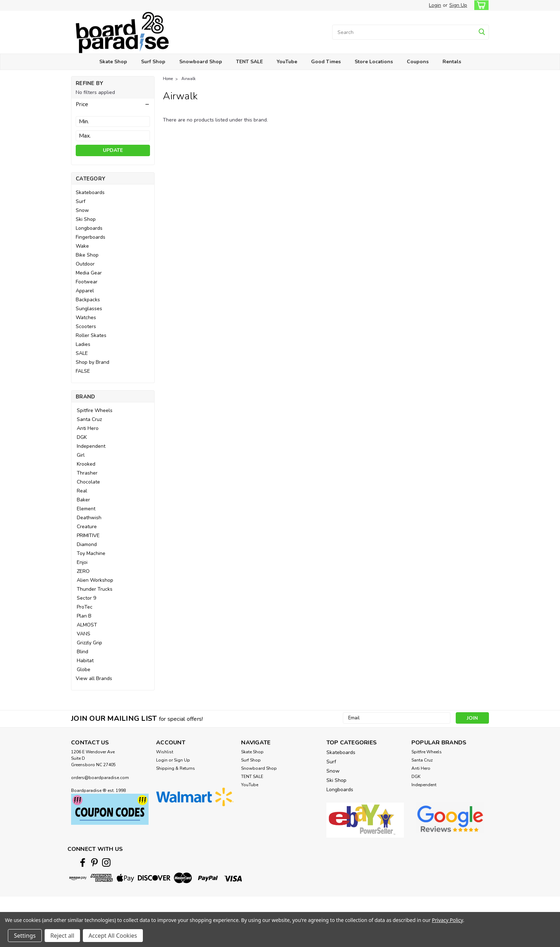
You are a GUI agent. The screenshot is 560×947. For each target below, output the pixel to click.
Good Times (326, 62)
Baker (83, 500)
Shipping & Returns (176, 768)
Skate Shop (113, 62)
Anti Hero (88, 428)
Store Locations (374, 62)
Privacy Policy (447, 920)
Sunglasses (89, 309)
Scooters (86, 326)
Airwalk (189, 79)
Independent (91, 446)
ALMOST (87, 625)
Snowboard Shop (201, 62)
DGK (82, 437)
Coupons (418, 62)
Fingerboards (91, 237)
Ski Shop (86, 219)
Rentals (452, 62)
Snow (82, 210)
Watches (86, 318)
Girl (81, 455)
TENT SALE (249, 62)
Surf (81, 201)
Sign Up (458, 5)
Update (113, 150)
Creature (87, 527)
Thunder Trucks (95, 589)
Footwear (87, 282)
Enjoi (82, 562)
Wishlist (165, 752)
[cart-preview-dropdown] (480, 5)
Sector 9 (86, 598)
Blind (82, 652)
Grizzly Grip (89, 643)
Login (435, 5)
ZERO (83, 571)
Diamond (87, 544)
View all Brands (94, 678)
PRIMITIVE (88, 536)
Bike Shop (87, 255)
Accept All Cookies (113, 936)
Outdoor (85, 264)
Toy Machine (91, 553)
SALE (82, 353)
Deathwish (89, 518)
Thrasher (87, 473)
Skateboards (90, 192)
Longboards (89, 228)
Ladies (83, 344)
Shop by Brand (92, 362)
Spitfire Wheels (95, 410)
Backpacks (88, 300)
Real (82, 491)
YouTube (287, 62)
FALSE (83, 371)
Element (86, 509)
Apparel (85, 291)
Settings (25, 936)
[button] (113, 104)
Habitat (85, 661)
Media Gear (89, 273)
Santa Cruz (89, 419)
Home (168, 79)
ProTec (85, 607)
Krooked (86, 464)
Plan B (84, 616)
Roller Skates (91, 335)
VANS (84, 634)
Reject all (62, 936)
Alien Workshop (95, 580)
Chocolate (88, 482)
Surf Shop (153, 62)
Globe (84, 670)
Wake (82, 246)
